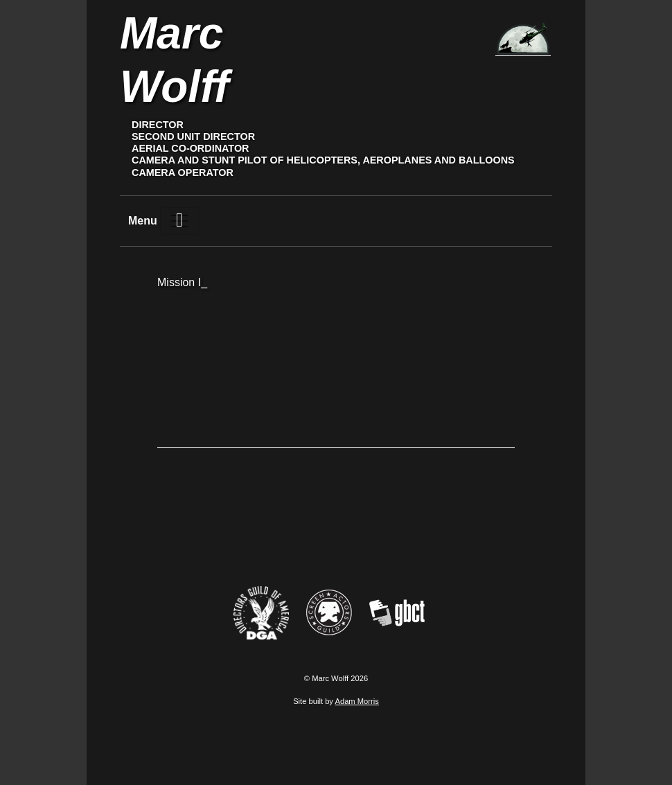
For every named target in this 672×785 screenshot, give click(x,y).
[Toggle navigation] (179, 221)
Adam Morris (356, 701)
